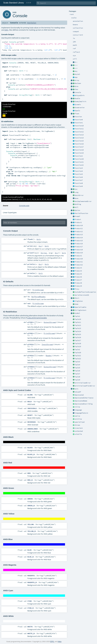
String (44, 253)
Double (77, 98)
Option (77, 210)
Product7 (78, 280)
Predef (77, 216)
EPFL (52, 642)
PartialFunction (81, 213)
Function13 (79, 135)
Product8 (78, 283)
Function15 (79, 141)
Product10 (79, 225)
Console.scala (24, 206)
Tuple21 (78, 356)
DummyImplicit (80, 102)
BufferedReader (39, 297)
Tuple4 (77, 365)
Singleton (79, 301)
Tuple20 (78, 353)
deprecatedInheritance (84, 398)
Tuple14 (78, 331)
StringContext (80, 310)
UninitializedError (83, 383)
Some (77, 304)
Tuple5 (77, 368)
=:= (76, 68)
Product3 (78, 268)
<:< (76, 65)
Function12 (79, 132)
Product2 (78, 256)
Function (78, 117)
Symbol (77, 313)
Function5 (79, 174)
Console (78, 92)
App (76, 77)
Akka (60, 642)
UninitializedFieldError (85, 386)
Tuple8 (77, 377)
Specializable (80, 307)
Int (76, 189)
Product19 (79, 253)
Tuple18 (78, 344)
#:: (76, 62)
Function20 (79, 159)
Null (77, 207)
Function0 (79, 120)
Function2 (79, 156)
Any (76, 71)
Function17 (79, 147)
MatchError (79, 195)
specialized (80, 422)
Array (77, 80)
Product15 (79, 241)
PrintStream (38, 290)
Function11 (79, 129)
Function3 (79, 168)
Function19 (79, 153)
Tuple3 (77, 362)
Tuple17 (78, 340)
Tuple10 (78, 319)
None (77, 198)
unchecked (79, 431)
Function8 (79, 183)
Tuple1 (77, 316)
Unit (77, 389)
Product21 (79, 262)
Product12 (79, 232)
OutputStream (50, 322)
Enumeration (80, 108)
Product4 (78, 271)
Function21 (79, 162)
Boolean (78, 83)
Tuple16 (78, 337)
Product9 (78, 286)
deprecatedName (81, 401)
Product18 (79, 250)
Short (77, 298)
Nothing (78, 204)
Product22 (79, 265)
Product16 (79, 244)
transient (79, 428)
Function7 (79, 180)
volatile (78, 434)
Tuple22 (78, 359)
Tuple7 (77, 374)
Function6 (79, 177)
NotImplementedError (83, 201)
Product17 (79, 247)
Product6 (78, 277)
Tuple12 (78, 325)
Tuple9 (77, 380)
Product (78, 219)
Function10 (79, 126)
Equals (77, 111)
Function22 (79, 165)
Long (77, 192)
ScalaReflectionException (85, 292)
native (77, 416)
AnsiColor (32, 23)
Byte (77, 86)
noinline (78, 419)
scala (14, 12)
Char (77, 89)
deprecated (79, 395)
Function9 (79, 186)
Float (77, 114)
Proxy (77, 289)
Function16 (79, 144)
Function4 (79, 171)
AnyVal (77, 74)
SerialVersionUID (82, 295)
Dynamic (78, 105)
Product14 (79, 238)
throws (77, 425)
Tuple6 (77, 371)
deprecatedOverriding (84, 404)
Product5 (78, 274)
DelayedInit (80, 95)
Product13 (79, 235)
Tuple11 (78, 322)
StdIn (6, 30)
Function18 (79, 150)
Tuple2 (77, 350)
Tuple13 (78, 328)
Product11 (79, 228)
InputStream (47, 344)
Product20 (79, 259)
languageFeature (81, 413)
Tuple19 (78, 347)
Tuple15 (78, 334)
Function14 (79, 138)
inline (77, 407)
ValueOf (78, 392)
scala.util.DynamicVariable (37, 318)
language (78, 410)
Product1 (78, 222)
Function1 (79, 123)
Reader (49, 355)
